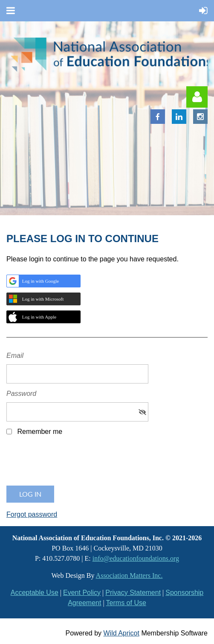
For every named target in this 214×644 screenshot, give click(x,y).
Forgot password (32, 514)
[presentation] (71, 464)
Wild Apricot (121, 633)
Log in (197, 97)
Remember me (40, 432)
